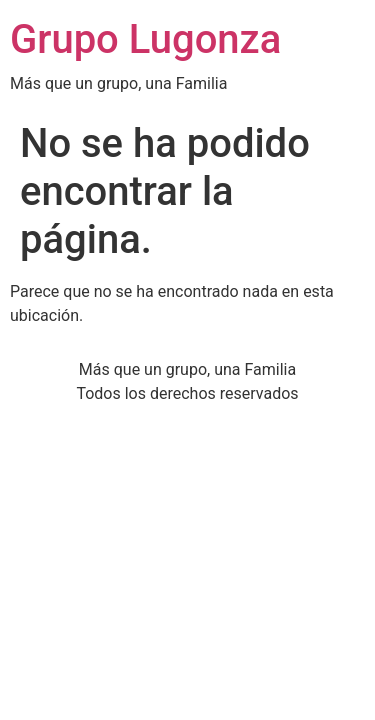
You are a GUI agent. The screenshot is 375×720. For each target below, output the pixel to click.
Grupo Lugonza (145, 39)
